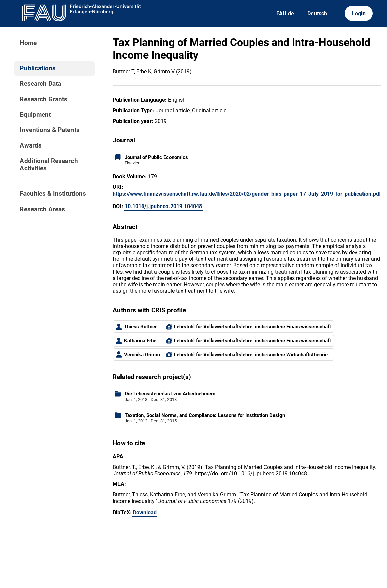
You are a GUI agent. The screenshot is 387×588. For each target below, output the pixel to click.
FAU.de (285, 14)
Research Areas (42, 209)
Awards (31, 145)
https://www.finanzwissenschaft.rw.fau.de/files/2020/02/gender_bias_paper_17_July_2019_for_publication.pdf (247, 194)
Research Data (40, 84)
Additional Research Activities (49, 165)
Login (359, 14)
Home (28, 43)
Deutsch (317, 14)
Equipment (35, 115)
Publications (38, 68)
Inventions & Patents (50, 130)
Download (145, 512)
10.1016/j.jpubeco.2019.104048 (163, 206)
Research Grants (44, 99)
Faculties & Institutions (53, 194)
